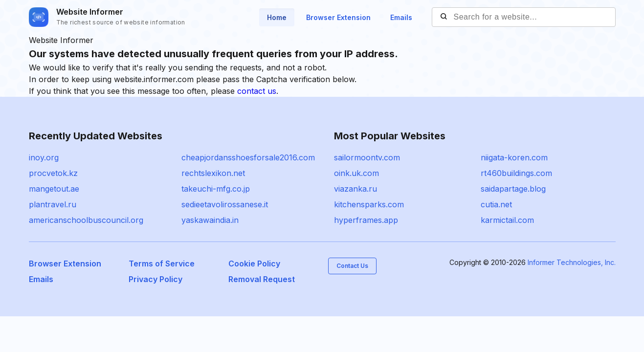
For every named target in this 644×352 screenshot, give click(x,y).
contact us (257, 91)
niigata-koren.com (514, 157)
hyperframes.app (366, 220)
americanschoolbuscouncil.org (86, 220)
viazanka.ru (355, 189)
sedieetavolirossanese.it (225, 204)
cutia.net (496, 204)
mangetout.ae (54, 189)
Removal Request (262, 279)
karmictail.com (507, 220)
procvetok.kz (53, 173)
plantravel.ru (53, 204)
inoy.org (44, 157)
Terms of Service (162, 264)
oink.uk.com (356, 173)
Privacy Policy (155, 279)
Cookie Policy (254, 264)
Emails (401, 17)
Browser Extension (338, 17)
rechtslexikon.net (213, 173)
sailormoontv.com (367, 157)
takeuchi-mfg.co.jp (216, 189)
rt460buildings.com (516, 173)
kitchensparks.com (369, 204)
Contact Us (352, 266)
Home (277, 17)
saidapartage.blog (513, 189)
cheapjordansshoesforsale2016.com (248, 157)
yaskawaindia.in (210, 220)
